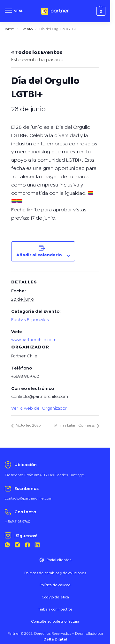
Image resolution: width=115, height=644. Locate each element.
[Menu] (14, 11)
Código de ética (55, 597)
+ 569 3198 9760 (18, 522)
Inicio (9, 29)
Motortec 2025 (28, 425)
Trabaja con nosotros (55, 609)
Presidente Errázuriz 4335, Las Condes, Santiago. (45, 475)
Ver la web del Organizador (39, 408)
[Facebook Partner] (27, 546)
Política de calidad (55, 585)
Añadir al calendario (39, 255)
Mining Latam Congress (75, 425)
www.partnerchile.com (34, 340)
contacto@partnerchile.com (29, 498)
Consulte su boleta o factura (55, 621)
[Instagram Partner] (17, 546)
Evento (27, 29)
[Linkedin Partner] (37, 546)
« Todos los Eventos (37, 52)
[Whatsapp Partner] (7, 546)
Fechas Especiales (30, 319)
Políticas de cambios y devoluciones (55, 573)
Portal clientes (55, 560)
